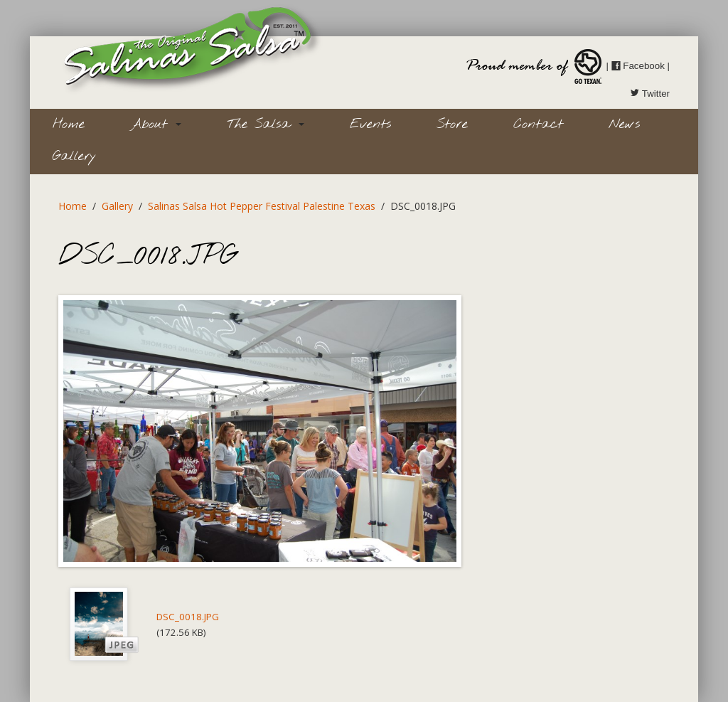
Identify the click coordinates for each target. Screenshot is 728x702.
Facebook (638, 66)
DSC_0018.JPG (188, 617)
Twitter (650, 94)
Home (69, 124)
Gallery (74, 156)
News (624, 124)
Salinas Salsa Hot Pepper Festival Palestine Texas (262, 206)
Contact (538, 124)
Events (370, 124)
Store (452, 124)
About (156, 124)
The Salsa (266, 124)
